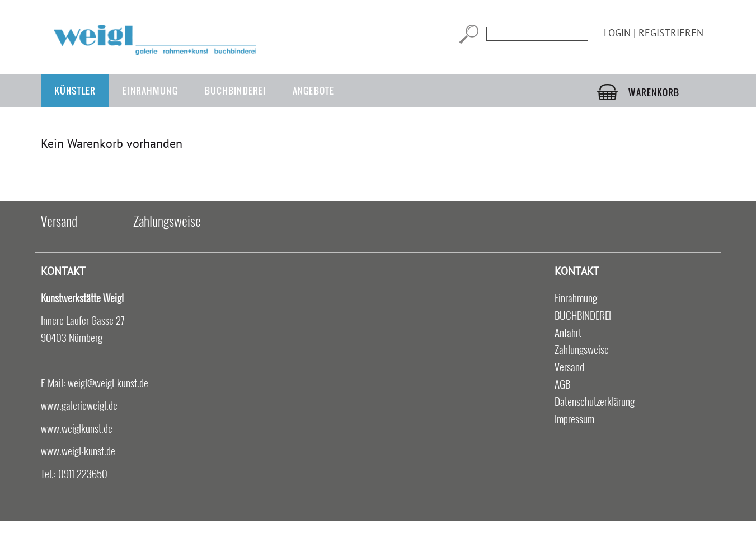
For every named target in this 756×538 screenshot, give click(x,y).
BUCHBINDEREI (235, 91)
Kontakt (63, 271)
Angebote (313, 91)
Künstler (75, 91)
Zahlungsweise (167, 221)
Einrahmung (150, 91)
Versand (59, 221)
